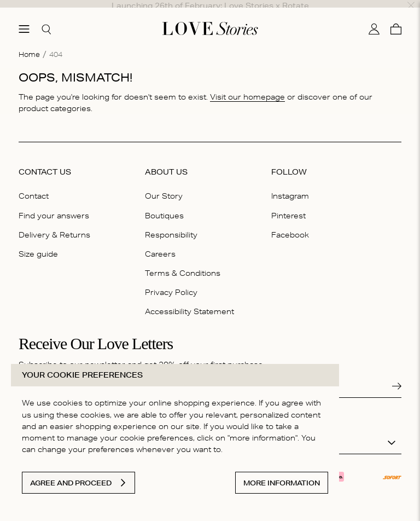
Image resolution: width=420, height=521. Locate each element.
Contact (34, 185)
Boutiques (164, 204)
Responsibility (171, 223)
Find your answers (54, 204)
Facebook (290, 223)
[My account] (374, 18)
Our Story (164, 185)
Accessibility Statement (189, 300)
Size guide (38, 243)
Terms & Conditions (183, 262)
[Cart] (396, 18)
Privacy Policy (171, 281)
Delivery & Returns (54, 223)
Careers (160, 243)
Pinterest (288, 204)
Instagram (290, 185)
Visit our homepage (247, 86)
